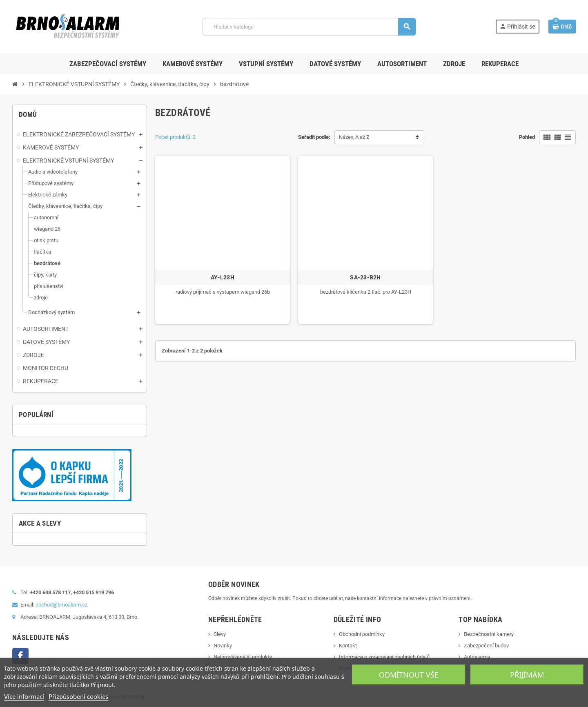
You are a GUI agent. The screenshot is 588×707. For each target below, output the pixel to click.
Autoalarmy (477, 657)
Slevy (220, 634)
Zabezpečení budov (486, 646)
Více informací (24, 696)
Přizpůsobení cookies (78, 696)
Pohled (527, 137)
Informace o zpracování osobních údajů (384, 657)
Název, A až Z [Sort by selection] (354, 137)
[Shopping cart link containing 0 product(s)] (562, 27)
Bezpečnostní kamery (489, 634)
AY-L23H (223, 277)
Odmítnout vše (409, 675)
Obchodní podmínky (362, 634)
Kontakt (348, 646)
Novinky (223, 646)
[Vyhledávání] (309, 27)
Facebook (20, 656)
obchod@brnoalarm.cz (61, 605)
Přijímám (527, 675)
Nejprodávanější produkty (243, 657)
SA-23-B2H (365, 277)
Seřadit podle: (314, 137)
